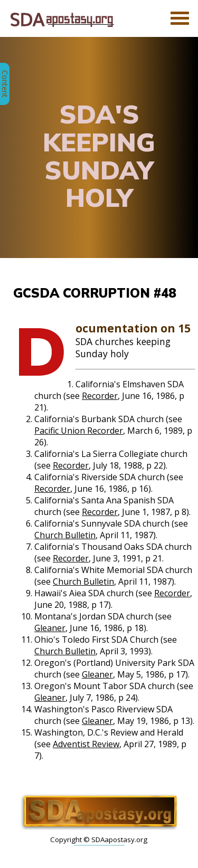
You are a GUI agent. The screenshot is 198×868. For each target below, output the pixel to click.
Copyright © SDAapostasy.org (99, 840)
